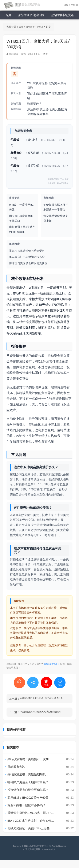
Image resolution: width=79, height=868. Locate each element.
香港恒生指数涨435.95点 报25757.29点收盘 (45, 699)
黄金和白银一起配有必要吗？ (27, 813)
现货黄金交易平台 (54, 664)
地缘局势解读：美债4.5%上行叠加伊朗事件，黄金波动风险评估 (36, 837)
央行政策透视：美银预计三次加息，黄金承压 (36, 767)
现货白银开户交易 (48, 858)
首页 (8, 15)
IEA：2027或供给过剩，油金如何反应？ (34, 829)
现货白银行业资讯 (37, 27)
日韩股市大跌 (16, 775)
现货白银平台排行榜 (31, 15)
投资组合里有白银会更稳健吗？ (28, 798)
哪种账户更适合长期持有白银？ (28, 790)
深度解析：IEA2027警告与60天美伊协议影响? (36, 806)
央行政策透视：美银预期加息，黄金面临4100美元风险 (36, 783)
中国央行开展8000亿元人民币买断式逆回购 (45, 716)
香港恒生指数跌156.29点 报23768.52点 (34, 821)
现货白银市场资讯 (62, 15)
